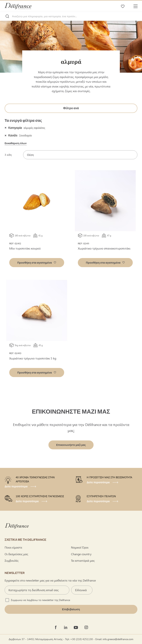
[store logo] (18, 6)
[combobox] (71, 16)
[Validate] (71, 609)
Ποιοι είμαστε (13, 547)
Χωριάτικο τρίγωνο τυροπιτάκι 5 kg (33, 358)
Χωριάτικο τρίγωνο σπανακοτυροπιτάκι (104, 248)
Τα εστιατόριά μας (83, 560)
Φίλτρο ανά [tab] (71, 108)
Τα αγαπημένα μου (123, 6)
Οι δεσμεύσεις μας (16, 554)
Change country (81, 554)
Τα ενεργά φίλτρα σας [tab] (23, 120)
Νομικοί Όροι (80, 547)
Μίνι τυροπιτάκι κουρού (25, 248)
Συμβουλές (12, 560)
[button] (37, 263)
